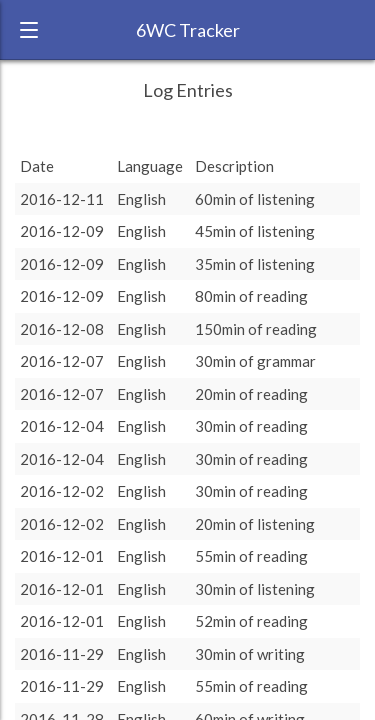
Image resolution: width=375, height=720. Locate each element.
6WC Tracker (188, 30)
